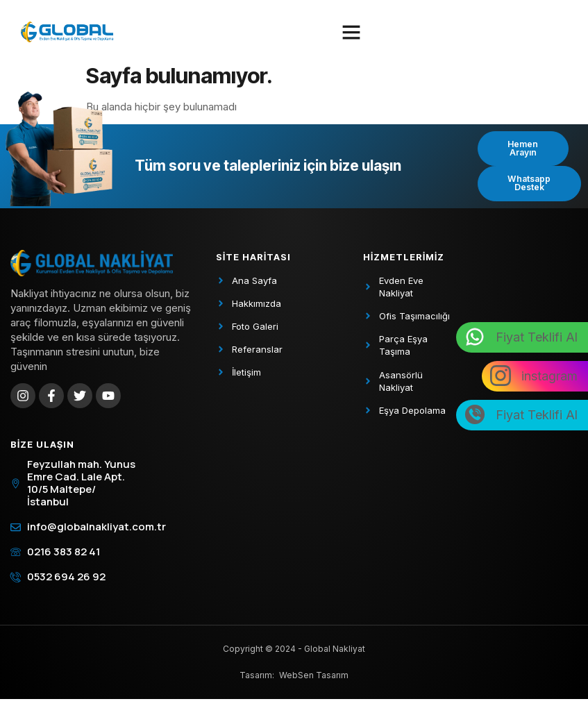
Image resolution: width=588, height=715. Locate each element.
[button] (351, 32)
